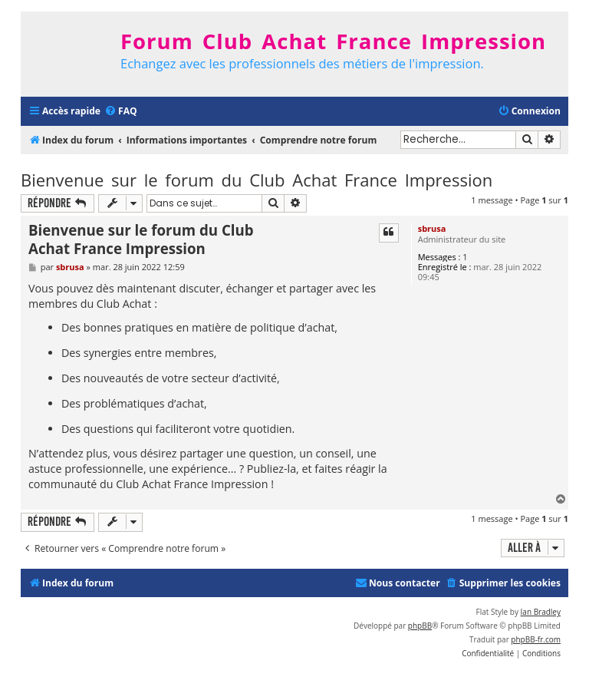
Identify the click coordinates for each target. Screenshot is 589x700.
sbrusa (432, 228)
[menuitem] (121, 112)
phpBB (420, 626)
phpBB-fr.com (536, 639)
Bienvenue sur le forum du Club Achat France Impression (257, 180)
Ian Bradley (541, 612)
